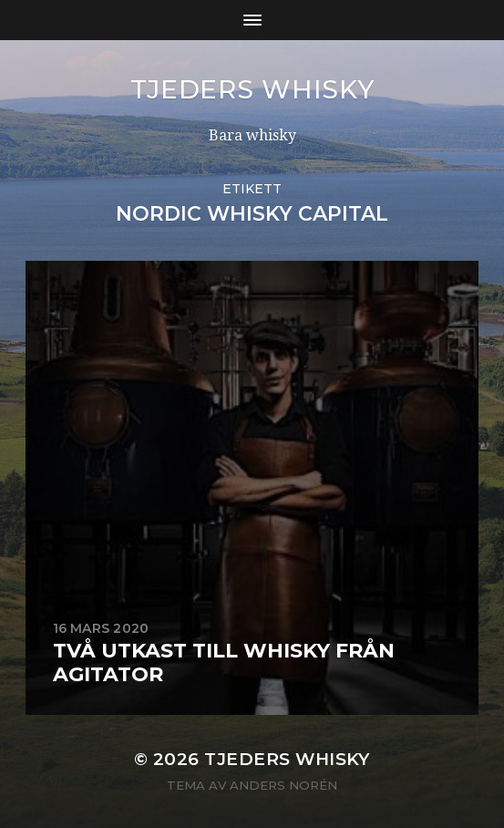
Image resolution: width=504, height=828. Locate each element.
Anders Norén (283, 785)
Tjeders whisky (252, 89)
